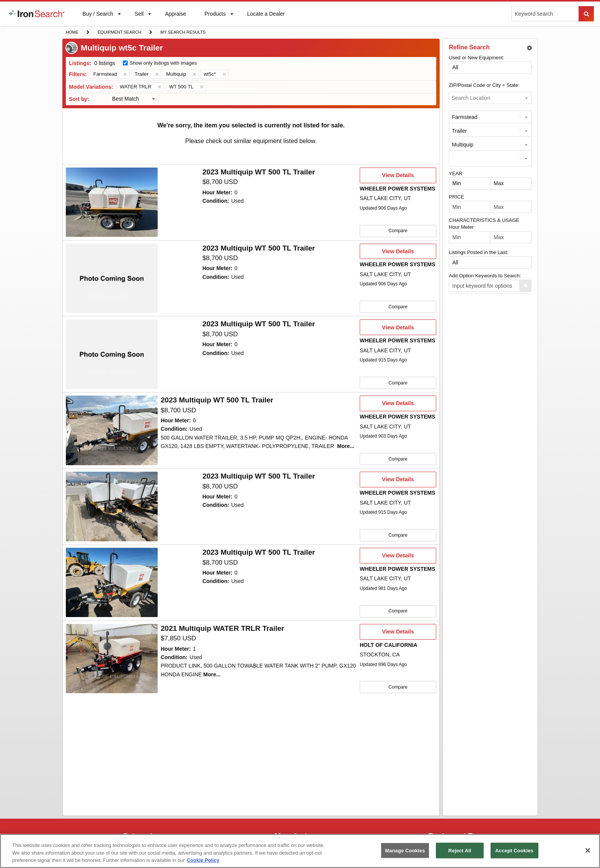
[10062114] (112, 278)
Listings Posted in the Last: (479, 252)
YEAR (456, 173)
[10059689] (112, 506)
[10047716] (112, 582)
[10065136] (112, 202)
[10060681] (112, 354)
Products (215, 15)
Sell (139, 15)
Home (72, 32)
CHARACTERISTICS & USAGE (484, 220)
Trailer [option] (459, 131)
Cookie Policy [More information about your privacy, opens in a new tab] (203, 860)
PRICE (457, 197)
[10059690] (112, 430)
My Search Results (183, 33)
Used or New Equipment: (477, 58)
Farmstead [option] (465, 117)
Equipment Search (119, 33)
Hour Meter (461, 227)
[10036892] (112, 658)
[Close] (588, 850)
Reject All (460, 850)
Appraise (175, 15)
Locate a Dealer (266, 18)
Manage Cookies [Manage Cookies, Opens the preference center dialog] (405, 850)
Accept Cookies (514, 850)
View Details (398, 178)
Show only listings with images (163, 63)
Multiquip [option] (463, 145)
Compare (398, 231)
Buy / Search (98, 18)
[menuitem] (37, 14)
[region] (300, 851)
